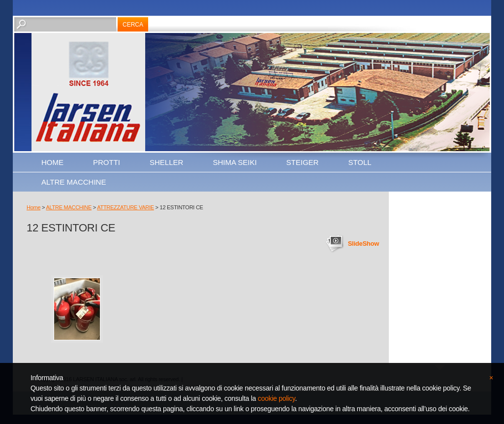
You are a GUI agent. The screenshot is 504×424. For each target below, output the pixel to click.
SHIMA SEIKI (235, 162)
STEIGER (303, 162)
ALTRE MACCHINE (74, 182)
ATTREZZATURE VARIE (126, 207)
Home (52, 162)
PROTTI (107, 162)
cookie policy (277, 398)
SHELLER (166, 162)
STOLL (360, 162)
